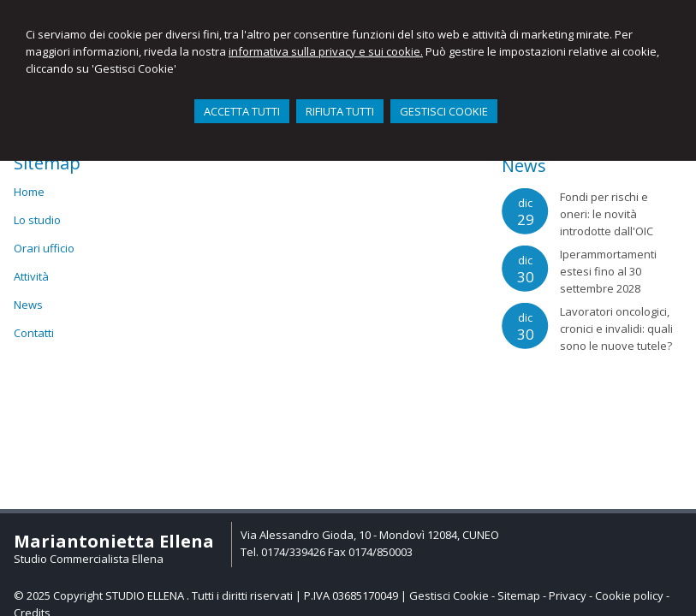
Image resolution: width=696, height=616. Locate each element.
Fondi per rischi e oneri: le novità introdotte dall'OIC (607, 214)
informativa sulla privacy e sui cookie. (326, 51)
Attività (31, 276)
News (28, 305)
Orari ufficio (44, 248)
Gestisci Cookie (449, 595)
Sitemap (519, 595)
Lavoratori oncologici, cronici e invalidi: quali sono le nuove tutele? (616, 329)
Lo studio (37, 220)
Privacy (568, 595)
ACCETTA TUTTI (242, 111)
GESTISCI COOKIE (444, 111)
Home (29, 192)
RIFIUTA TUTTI (340, 111)
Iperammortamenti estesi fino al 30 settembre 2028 (608, 271)
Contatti (34, 333)
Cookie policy (629, 595)
